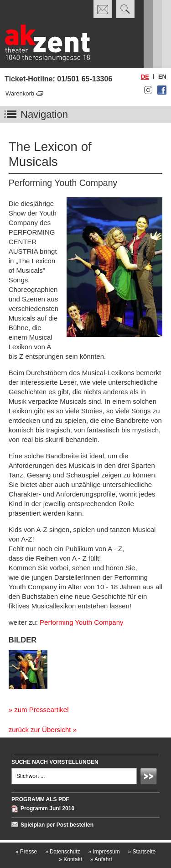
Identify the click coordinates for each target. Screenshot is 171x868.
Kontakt (70, 859)
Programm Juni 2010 (47, 809)
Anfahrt (101, 859)
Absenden (150, 778)
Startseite (142, 852)
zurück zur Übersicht (40, 730)
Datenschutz (63, 852)
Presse (26, 852)
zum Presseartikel (41, 710)
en (162, 77)
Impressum (104, 852)
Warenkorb (20, 93)
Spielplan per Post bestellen (57, 825)
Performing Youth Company (81, 622)
